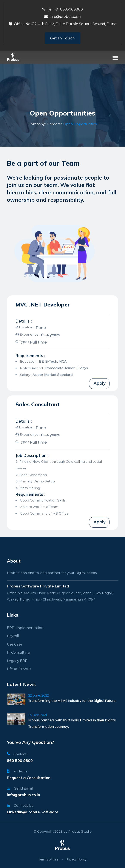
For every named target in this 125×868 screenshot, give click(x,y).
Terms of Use (49, 859)
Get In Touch (62, 38)
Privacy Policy (76, 859)
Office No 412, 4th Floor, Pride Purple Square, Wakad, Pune (62, 24)
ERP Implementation (24, 628)
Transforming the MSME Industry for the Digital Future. (73, 701)
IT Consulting (18, 653)
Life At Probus (19, 669)
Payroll (13, 636)
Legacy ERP (17, 661)
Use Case (15, 644)
